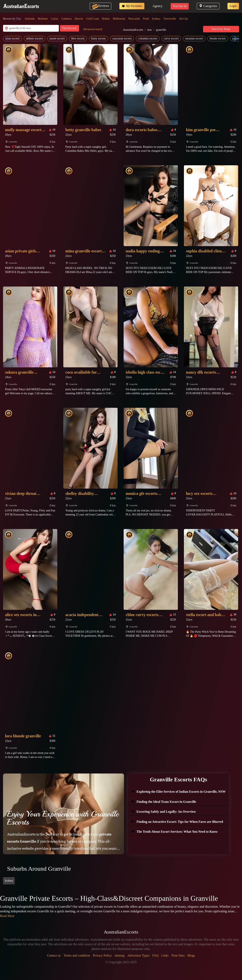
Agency (158, 6)
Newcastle (134, 19)
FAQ (155, 955)
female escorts (218, 38)
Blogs (191, 955)
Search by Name (221, 29)
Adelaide (30, 19)
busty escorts (99, 38)
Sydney (156, 19)
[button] (234, 39)
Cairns (55, 19)
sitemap (120, 955)
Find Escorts (69, 28)
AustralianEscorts (133, 30)
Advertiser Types (138, 955)
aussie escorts (57, 38)
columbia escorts (148, 38)
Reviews (101, 6)
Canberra (66, 19)
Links (165, 955)
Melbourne (119, 19)
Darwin (79, 19)
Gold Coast (92, 19)
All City (184, 19)
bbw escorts (78, 38)
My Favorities (132, 6)
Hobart (106, 19)
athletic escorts (34, 38)
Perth (146, 19)
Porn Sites (178, 955)
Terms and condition (77, 955)
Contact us (54, 955)
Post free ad (180, 6)
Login (233, 6)
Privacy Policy (102, 955)
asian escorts (12, 38)
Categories (208, 6)
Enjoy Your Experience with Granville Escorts (63, 818)
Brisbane (43, 19)
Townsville (170, 19)
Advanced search (93, 29)
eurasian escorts (194, 38)
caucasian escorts (122, 38)
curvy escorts (171, 38)
